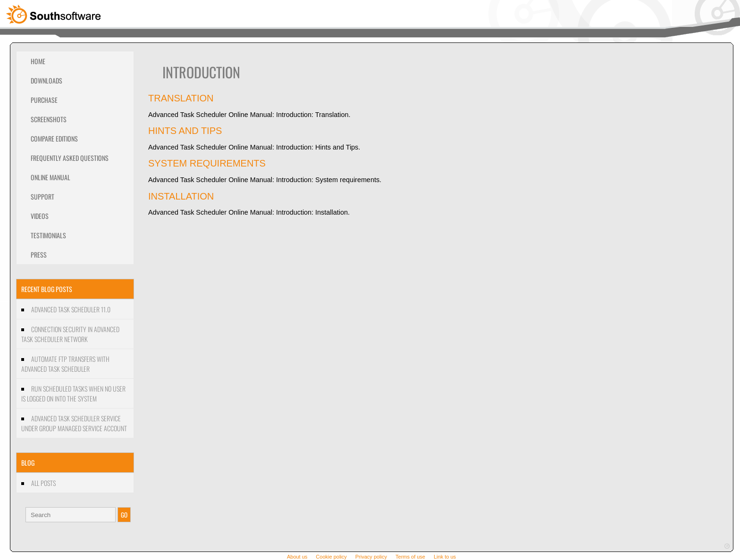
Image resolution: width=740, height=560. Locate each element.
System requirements (207, 163)
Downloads (46, 80)
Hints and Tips (185, 131)
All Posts (43, 483)
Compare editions (54, 138)
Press (39, 255)
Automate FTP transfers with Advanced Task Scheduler (65, 364)
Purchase (44, 100)
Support (42, 196)
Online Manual (50, 177)
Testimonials (48, 235)
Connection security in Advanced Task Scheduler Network (70, 334)
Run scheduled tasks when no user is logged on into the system (73, 393)
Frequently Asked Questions (70, 158)
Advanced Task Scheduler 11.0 (71, 309)
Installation (181, 196)
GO (124, 515)
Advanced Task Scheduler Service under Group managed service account (74, 423)
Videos (40, 216)
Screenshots (49, 119)
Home (38, 61)
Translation (181, 98)
